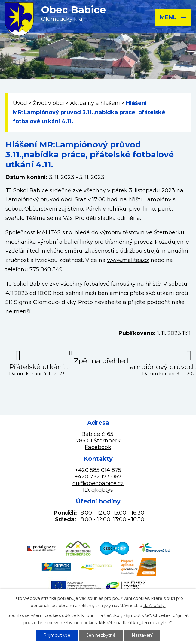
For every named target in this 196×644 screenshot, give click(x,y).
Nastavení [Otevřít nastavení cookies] (142, 635)
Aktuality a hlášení (95, 103)
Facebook (98, 447)
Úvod (20, 103)
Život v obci (49, 103)
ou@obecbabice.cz (98, 483)
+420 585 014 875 (98, 470)
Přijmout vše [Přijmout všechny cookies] (57, 635)
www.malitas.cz (128, 260)
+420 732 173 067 (98, 477)
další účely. (155, 606)
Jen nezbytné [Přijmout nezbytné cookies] (101, 635)
